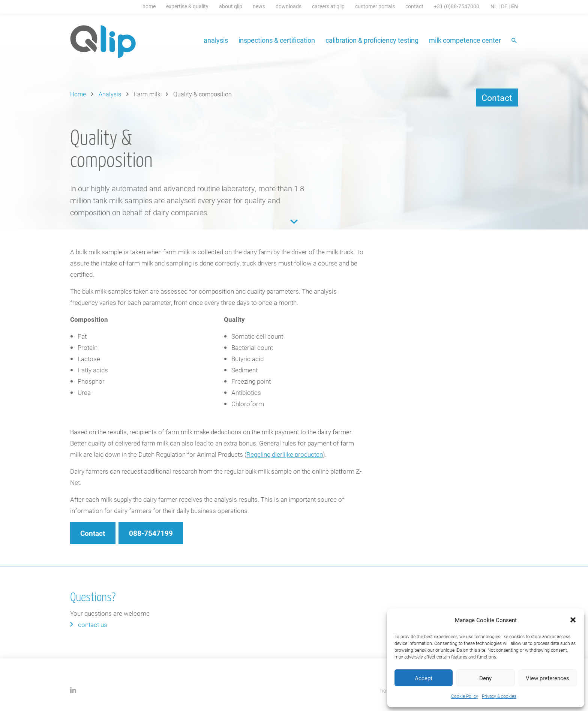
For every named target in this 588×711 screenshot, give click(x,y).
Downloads (289, 6)
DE (504, 6)
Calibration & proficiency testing (372, 40)
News (259, 6)
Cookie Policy (465, 696)
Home (149, 6)
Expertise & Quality (187, 6)
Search (515, 41)
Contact (414, 6)
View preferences (547, 678)
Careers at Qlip (328, 6)
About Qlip (231, 6)
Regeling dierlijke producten (285, 454)
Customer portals (375, 6)
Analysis (216, 40)
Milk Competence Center (465, 40)
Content (294, 222)
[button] (573, 620)
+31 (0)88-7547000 (457, 6)
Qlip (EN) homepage (103, 42)
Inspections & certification (277, 40)
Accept (424, 678)
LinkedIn (73, 690)
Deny (485, 678)
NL (494, 6)
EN (514, 6)
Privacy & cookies (499, 696)
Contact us (93, 625)
